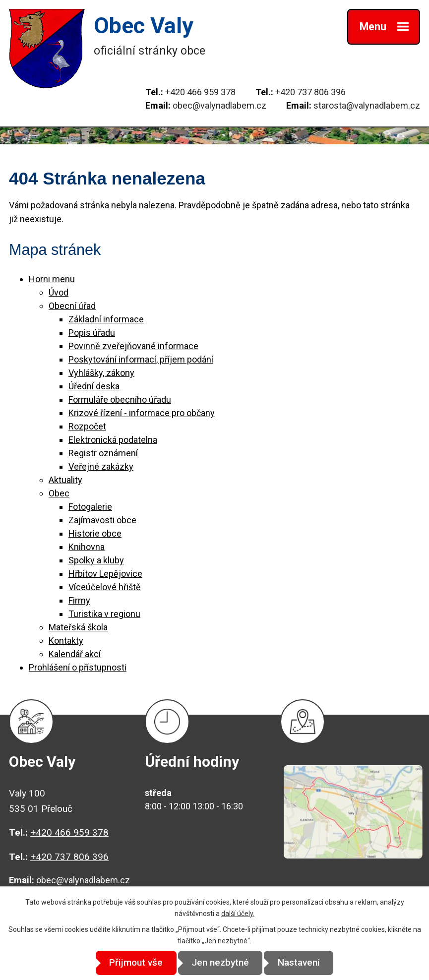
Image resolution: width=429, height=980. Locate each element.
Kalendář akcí (75, 654)
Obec (59, 493)
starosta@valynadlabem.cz (367, 105)
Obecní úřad (72, 306)
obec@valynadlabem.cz (219, 105)
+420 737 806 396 (310, 92)
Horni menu (52, 279)
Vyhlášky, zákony (101, 373)
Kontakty (66, 641)
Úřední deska (94, 386)
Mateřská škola (78, 627)
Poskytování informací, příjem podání (141, 359)
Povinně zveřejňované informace (133, 346)
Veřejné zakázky (101, 466)
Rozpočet (87, 426)
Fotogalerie (90, 507)
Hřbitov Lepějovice (105, 574)
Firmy (79, 600)
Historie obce (95, 533)
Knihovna (87, 547)
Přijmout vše (131, 963)
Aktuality (65, 480)
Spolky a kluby (96, 560)
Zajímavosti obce (102, 520)
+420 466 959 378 (200, 92)
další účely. (238, 913)
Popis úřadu (92, 333)
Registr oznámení (103, 453)
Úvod (59, 292)
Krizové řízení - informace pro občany (142, 413)
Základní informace (106, 319)
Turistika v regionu (104, 614)
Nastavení (304, 963)
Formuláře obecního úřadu (120, 399)
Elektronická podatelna (113, 440)
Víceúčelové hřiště (105, 587)
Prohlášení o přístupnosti (78, 667)
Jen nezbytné (220, 963)
